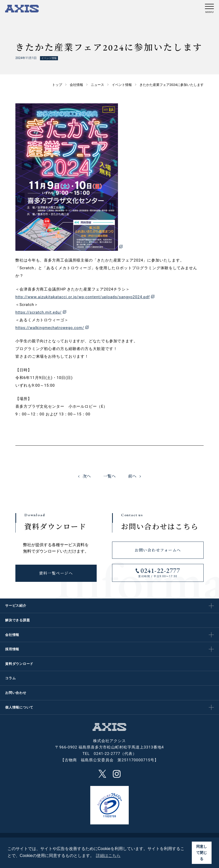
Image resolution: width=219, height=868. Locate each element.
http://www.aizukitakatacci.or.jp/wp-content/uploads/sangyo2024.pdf (83, 297)
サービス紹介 (16, 606)
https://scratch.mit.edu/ (38, 312)
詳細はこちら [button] (108, 856)
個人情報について (19, 707)
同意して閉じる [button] (202, 853)
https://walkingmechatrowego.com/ (50, 328)
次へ (87, 476)
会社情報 (12, 635)
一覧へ (109, 476)
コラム (10, 678)
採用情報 (12, 649)
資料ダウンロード (19, 664)
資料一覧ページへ (56, 573)
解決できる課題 (17, 620)
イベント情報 (49, 58)
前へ (132, 476)
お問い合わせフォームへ (158, 550)
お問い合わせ (16, 693)
